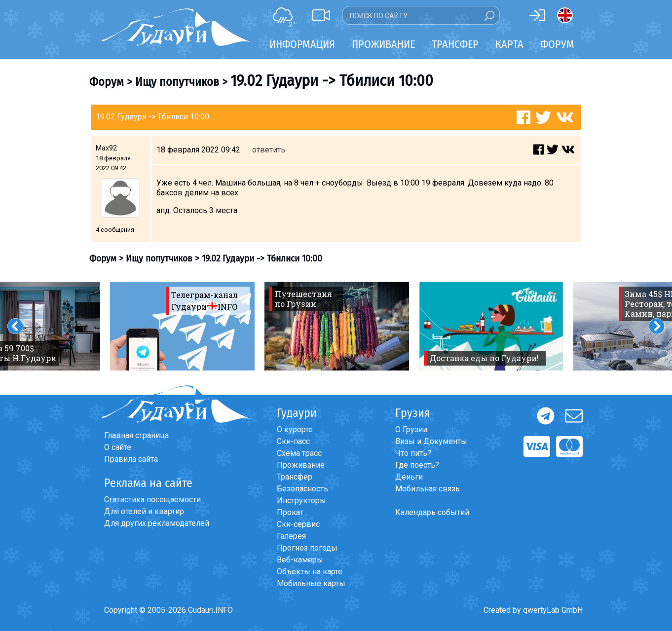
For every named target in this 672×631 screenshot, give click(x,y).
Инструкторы (301, 501)
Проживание (301, 465)
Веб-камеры (300, 560)
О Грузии (411, 429)
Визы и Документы (431, 441)
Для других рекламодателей (157, 523)
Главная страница (136, 435)
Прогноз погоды (307, 548)
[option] (182, 326)
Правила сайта (131, 459)
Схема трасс (299, 453)
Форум (557, 44)
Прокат (290, 512)
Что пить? (413, 453)
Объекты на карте (310, 572)
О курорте (295, 429)
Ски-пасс (293, 441)
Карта (509, 44)
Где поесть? (417, 465)
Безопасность (302, 489)
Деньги (409, 477)
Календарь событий (432, 512)
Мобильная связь (428, 489)
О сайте (118, 447)
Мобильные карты (311, 583)
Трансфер (295, 477)
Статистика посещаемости (152, 500)
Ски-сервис (298, 524)
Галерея (291, 536)
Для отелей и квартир (144, 511)
